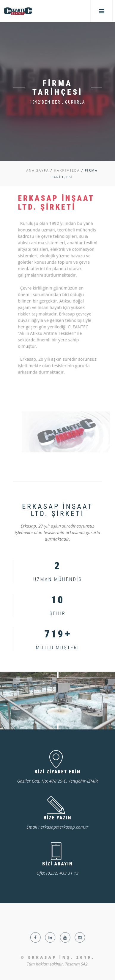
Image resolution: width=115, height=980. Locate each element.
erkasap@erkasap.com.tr (65, 827)
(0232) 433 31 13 (63, 873)
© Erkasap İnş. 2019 (56, 965)
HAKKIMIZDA (67, 170)
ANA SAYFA (38, 170)
